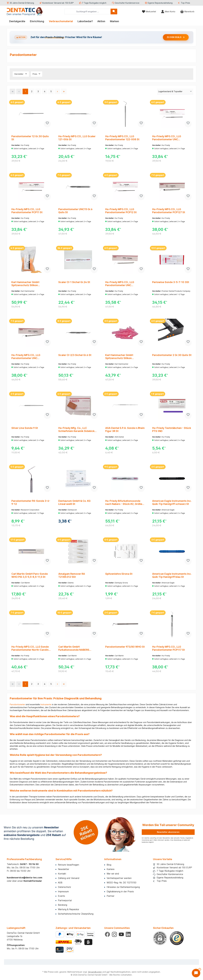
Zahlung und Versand (69, 878)
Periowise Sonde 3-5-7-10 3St (171, 282)
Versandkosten (95, 972)
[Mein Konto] (168, 12)
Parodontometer (17, 704)
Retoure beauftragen (69, 865)
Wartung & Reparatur (69, 909)
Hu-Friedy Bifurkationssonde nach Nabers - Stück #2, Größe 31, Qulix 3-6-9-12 (124, 502)
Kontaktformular (33, 881)
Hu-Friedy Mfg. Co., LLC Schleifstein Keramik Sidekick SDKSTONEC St (76, 430)
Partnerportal (65, 900)
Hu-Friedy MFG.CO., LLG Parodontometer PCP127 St (169, 211)
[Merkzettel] (149, 12)
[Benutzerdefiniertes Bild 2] (78, 942)
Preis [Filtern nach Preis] (37, 74)
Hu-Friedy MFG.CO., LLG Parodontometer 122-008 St (122, 138)
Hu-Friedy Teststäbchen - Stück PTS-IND (172, 429)
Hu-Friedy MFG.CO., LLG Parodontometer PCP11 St (27, 211)
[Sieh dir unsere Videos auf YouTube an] (121, 934)
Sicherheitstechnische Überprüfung (76, 914)
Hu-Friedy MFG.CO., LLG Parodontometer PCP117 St (168, 648)
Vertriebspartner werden (119, 878)
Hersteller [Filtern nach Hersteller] (21, 74)
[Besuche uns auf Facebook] (107, 934)
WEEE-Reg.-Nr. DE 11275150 (121, 883)
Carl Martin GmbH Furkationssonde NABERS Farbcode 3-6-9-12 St (74, 648)
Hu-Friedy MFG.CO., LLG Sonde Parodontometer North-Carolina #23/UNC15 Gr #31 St (31, 648)
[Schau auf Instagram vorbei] (114, 934)
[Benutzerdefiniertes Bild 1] (177, 938)
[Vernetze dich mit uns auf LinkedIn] (128, 934)
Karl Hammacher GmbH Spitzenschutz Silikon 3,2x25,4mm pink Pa (119, 357)
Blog (109, 865)
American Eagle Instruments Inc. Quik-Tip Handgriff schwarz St (172, 502)
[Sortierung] (175, 92)
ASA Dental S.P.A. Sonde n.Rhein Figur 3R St (125, 429)
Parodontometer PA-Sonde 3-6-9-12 (31, 502)
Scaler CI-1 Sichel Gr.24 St (74, 282)
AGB (60, 883)
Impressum (63, 891)
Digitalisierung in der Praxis (120, 891)
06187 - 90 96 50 (29, 864)
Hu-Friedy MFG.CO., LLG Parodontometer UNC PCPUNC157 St (26, 357)
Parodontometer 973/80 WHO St (125, 647)
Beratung (63, 905)
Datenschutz (64, 887)
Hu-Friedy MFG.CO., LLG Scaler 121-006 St (77, 138)
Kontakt (62, 874)
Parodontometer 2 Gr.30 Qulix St (172, 355)
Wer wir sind (113, 874)
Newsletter (63, 869)
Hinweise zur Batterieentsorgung (123, 887)
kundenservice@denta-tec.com (25, 878)
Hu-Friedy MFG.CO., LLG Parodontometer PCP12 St (121, 211)
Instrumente (46, 704)
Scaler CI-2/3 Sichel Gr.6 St (75, 355)
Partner (110, 896)
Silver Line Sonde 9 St (25, 428)
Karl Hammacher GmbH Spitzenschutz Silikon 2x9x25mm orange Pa (25, 284)
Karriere (111, 869)
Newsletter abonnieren (168, 832)
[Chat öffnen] (196, 973)
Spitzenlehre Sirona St (119, 574)
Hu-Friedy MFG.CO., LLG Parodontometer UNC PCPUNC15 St (167, 138)
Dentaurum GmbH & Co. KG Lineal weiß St (74, 502)
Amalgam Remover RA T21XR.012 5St (72, 575)
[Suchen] (114, 12)
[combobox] (88, 12)
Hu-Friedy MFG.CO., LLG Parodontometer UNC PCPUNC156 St (120, 284)
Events (61, 896)
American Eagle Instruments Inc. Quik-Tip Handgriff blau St (172, 575)
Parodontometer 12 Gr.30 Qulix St (30, 138)
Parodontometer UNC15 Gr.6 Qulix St (75, 211)
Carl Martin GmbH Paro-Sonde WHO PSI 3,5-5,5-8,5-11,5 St (30, 575)
